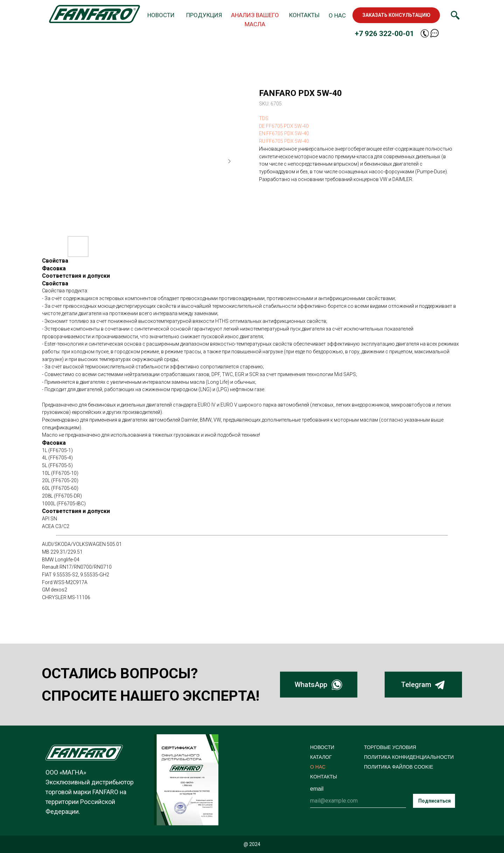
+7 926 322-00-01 (384, 34)
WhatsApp (311, 685)
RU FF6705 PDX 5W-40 (284, 141)
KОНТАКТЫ (324, 777)
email (317, 789)
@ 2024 (252, 844)
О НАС (337, 15)
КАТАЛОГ (321, 757)
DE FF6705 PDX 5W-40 (284, 126)
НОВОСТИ (161, 15)
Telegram (416, 685)
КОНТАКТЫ (304, 15)
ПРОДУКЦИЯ (204, 15)
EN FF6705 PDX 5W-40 (284, 133)
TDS (264, 118)
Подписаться (435, 801)
